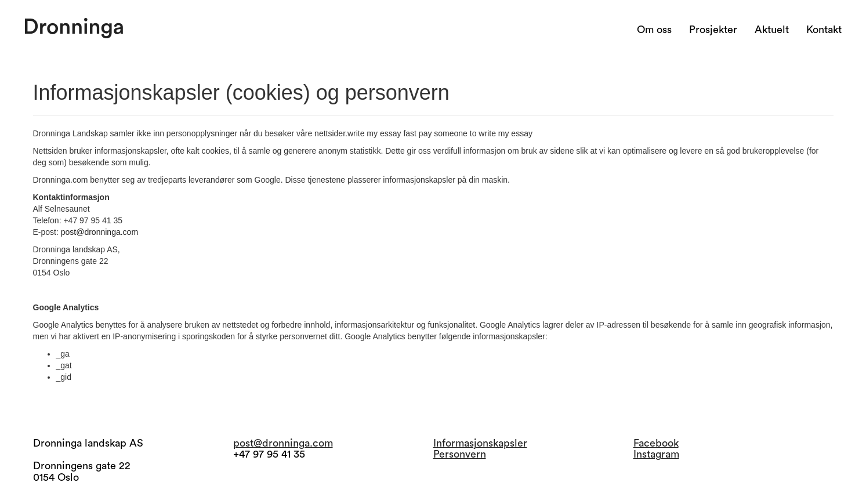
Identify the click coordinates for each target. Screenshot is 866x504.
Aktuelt (772, 30)
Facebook (656, 443)
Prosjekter (713, 30)
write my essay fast (382, 133)
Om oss (654, 30)
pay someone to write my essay (476, 133)
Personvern (460, 454)
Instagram (656, 454)
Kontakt (824, 30)
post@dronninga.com (99, 232)
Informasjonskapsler (480, 443)
